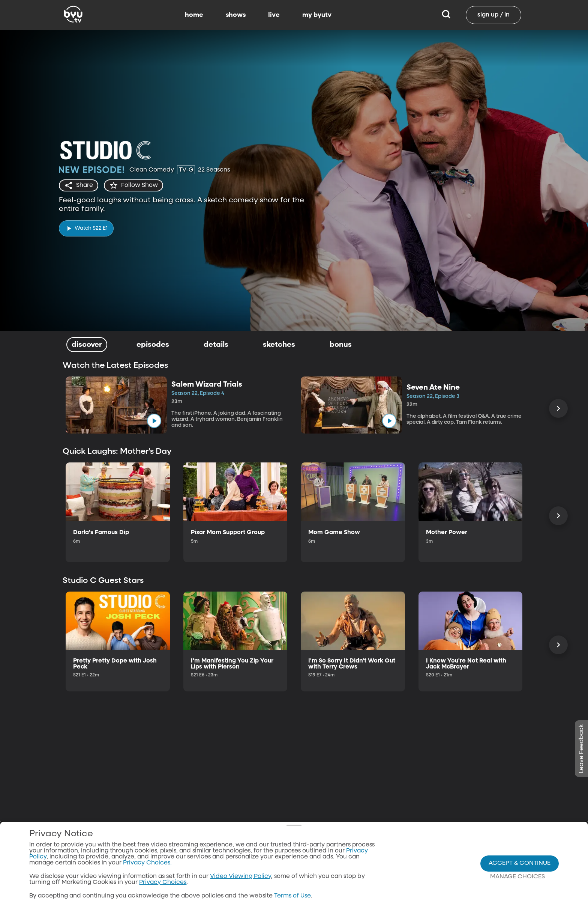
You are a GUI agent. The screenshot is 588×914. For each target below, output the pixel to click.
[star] (133, 185)
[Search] (446, 15)
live (274, 15)
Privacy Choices (163, 882)
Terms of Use (292, 896)
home (194, 15)
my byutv (317, 15)
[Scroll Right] (558, 408)
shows (236, 15)
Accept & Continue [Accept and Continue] (520, 863)
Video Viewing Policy (241, 876)
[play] (86, 228)
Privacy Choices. (147, 863)
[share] (79, 185)
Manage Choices (517, 877)
